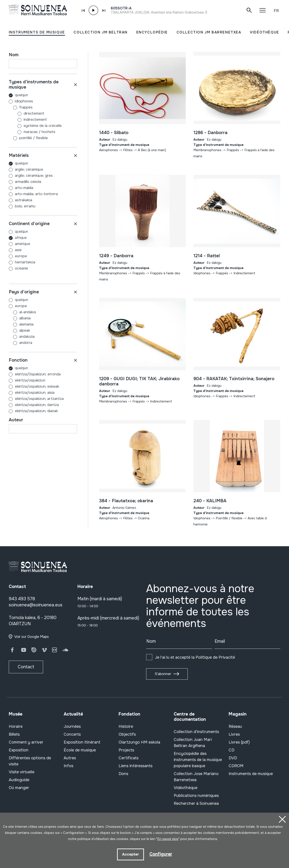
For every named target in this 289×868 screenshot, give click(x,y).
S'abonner (163, 674)
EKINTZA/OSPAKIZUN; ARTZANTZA (39, 399)
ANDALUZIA (22, 337)
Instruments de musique (251, 774)
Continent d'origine (29, 224)
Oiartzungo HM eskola (139, 742)
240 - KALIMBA (210, 501)
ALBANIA (20, 318)
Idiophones (21, 101)
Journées (72, 726)
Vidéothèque (186, 788)
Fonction (18, 360)
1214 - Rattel (207, 256)
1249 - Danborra (116, 256)
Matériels (19, 155)
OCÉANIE (21, 268)
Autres (70, 758)
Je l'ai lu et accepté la (195, 657)
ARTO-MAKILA (24, 188)
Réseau (235, 726)
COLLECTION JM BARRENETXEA (209, 32)
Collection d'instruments (196, 732)
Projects (126, 750)
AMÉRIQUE (23, 244)
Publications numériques (196, 796)
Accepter (130, 854)
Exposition (19, 750)
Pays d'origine (24, 292)
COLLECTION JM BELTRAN (101, 32)
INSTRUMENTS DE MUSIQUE (37, 32)
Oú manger (19, 788)
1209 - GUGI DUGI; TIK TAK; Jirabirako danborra (139, 381)
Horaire (16, 726)
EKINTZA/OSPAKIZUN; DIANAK (36, 411)
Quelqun (18, 95)
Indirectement (28, 120)
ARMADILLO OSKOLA (28, 182)
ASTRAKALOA (24, 200)
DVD (233, 758)
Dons (123, 774)
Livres (234, 734)
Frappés (21, 107)
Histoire (126, 726)
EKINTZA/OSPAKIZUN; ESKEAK (37, 386)
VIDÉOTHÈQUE (264, 32)
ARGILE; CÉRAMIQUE (29, 169)
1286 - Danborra (210, 133)
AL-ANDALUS (22, 312)
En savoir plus (168, 839)
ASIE (18, 250)
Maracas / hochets (32, 132)
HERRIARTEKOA (25, 262)
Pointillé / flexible (28, 138)
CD (231, 750)
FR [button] (276, 11)
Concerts (72, 734)
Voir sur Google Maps (32, 637)
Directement (26, 113)
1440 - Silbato (114, 133)
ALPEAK (19, 330)
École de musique (80, 750)
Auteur (16, 420)
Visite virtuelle (22, 772)
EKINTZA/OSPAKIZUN (30, 380)
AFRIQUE (21, 238)
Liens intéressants (136, 766)
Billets (14, 734)
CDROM (236, 766)
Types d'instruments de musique (34, 85)
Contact (26, 667)
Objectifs (127, 734)
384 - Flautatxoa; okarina (126, 501)
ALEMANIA (21, 324)
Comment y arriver (26, 742)
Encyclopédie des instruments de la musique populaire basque (198, 760)
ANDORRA (20, 343)
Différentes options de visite (30, 761)
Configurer (161, 854)
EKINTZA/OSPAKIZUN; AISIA (35, 393)
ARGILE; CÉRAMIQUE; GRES (34, 176)
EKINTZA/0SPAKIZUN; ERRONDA (38, 374)
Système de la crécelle (35, 126)
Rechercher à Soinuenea (196, 803)
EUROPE (21, 256)
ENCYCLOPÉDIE (152, 32)
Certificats (129, 758)
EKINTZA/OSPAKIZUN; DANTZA (37, 405)
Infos (68, 766)
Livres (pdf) (239, 742)
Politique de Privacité (215, 657)
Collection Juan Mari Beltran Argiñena (193, 743)
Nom (14, 55)
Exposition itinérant (82, 742)
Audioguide (19, 780)
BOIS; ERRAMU (25, 206)
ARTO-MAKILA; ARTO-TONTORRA (36, 194)
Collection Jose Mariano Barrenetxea (196, 777)
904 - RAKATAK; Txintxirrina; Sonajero (234, 379)
